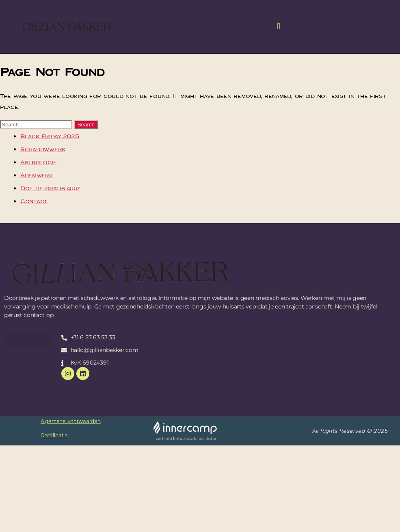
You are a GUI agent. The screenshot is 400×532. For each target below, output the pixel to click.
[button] (278, 27)
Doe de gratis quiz (50, 188)
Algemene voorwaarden (71, 421)
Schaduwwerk (43, 149)
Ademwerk (37, 175)
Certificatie (54, 435)
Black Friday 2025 (50, 136)
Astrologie (38, 162)
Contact (34, 201)
